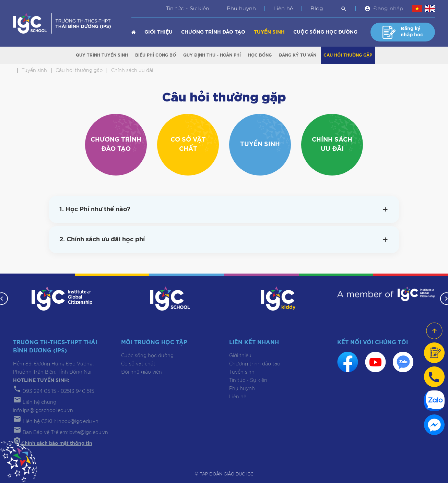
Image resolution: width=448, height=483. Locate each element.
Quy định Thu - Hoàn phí (212, 55)
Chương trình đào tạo (213, 32)
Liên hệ (283, 9)
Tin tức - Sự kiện (187, 9)
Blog (317, 9)
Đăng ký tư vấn (298, 55)
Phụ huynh (241, 9)
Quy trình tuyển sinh (102, 55)
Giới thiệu (158, 32)
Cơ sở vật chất (188, 144)
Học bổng (260, 55)
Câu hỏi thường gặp (348, 55)
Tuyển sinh (269, 32)
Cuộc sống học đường (325, 32)
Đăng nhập (388, 9)
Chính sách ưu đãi (332, 144)
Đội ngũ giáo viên (142, 372)
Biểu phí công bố (156, 55)
